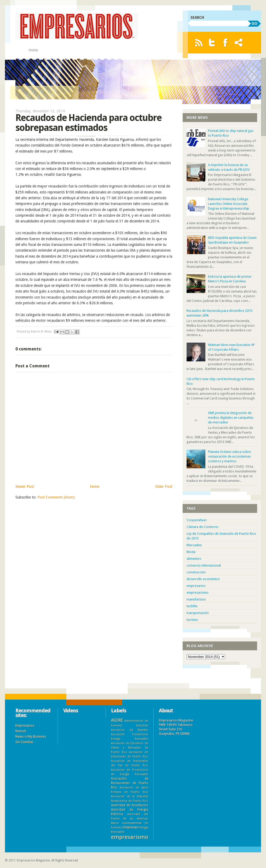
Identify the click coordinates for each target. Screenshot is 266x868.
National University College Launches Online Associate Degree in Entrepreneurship (229, 204)
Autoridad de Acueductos (130, 805)
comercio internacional (204, 565)
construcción (196, 572)
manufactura (196, 599)
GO (255, 23)
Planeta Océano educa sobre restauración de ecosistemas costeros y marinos (230, 456)
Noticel (21, 731)
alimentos (194, 559)
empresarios (196, 586)
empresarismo (198, 593)
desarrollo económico (203, 579)
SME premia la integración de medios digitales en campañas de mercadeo (231, 418)
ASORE (117, 720)
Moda (191, 552)
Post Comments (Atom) (56, 497)
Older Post (164, 487)
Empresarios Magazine (33, 860)
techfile (192, 606)
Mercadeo (194, 545)
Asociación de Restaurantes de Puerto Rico (130, 783)
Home (33, 50)
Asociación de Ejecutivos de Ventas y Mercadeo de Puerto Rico (130, 748)
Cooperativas (197, 520)
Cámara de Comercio (203, 527)
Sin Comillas (24, 742)
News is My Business (31, 736)
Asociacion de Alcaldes (130, 730)
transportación (198, 613)
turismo (192, 620)
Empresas (131, 827)
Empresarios (25, 726)
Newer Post (25, 487)
